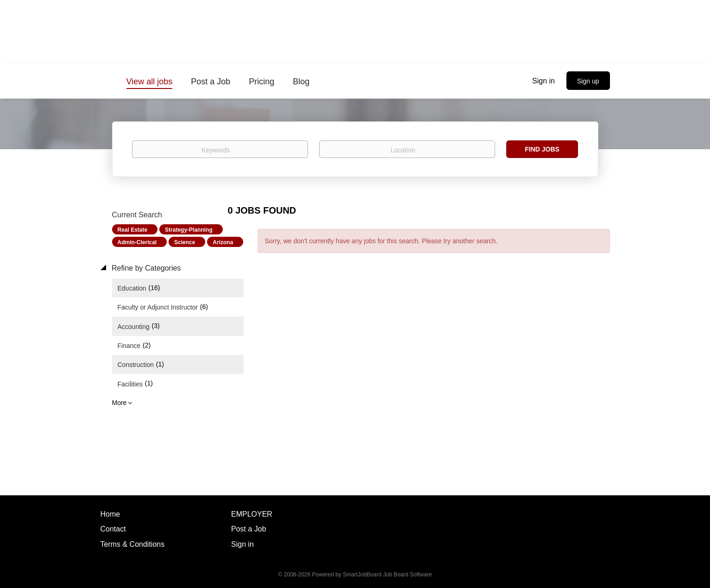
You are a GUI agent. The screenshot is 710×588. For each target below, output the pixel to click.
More (119, 403)
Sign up (588, 81)
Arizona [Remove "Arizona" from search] (223, 242)
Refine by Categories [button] (145, 268)
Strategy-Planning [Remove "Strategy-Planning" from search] (189, 230)
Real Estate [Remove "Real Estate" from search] (133, 230)
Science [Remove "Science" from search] (185, 242)
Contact (113, 529)
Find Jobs (542, 149)
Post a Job (249, 529)
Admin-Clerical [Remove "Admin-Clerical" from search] (137, 242)
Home (110, 514)
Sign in (543, 81)
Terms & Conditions (133, 544)
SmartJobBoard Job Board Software (387, 575)
